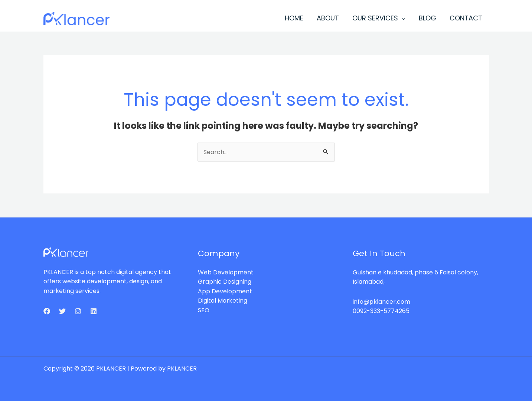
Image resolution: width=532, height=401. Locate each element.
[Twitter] (62, 311)
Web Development (226, 272)
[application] (402, 18)
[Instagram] (78, 311)
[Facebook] (47, 311)
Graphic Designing (225, 282)
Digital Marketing (223, 301)
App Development (225, 291)
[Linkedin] (94, 311)
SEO (204, 310)
